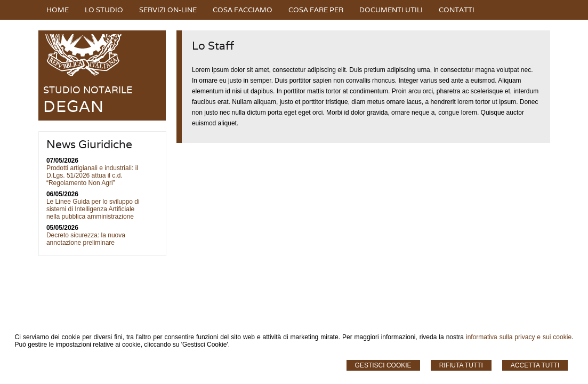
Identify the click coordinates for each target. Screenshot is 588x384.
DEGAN (74, 106)
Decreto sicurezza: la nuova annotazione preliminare (86, 239)
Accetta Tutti (535, 365)
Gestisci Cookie (383, 365)
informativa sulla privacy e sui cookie (519, 337)
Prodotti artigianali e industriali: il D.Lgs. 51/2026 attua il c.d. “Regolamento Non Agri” (92, 175)
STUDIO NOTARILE (88, 90)
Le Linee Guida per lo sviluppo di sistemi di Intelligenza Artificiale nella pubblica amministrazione (93, 209)
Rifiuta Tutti (461, 365)
